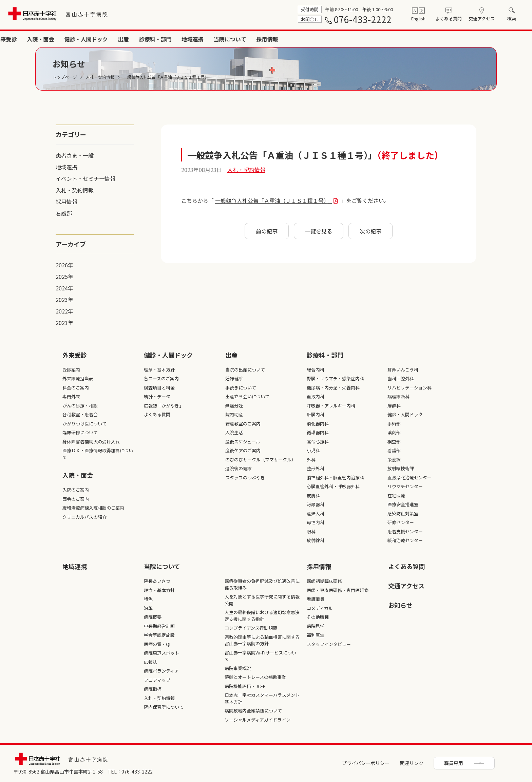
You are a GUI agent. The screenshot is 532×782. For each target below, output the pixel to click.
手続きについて (241, 388)
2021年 (64, 323)
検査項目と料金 (159, 388)
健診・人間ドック (333, 39)
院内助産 (234, 414)
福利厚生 (316, 635)
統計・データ (157, 396)
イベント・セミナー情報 (85, 178)
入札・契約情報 (75, 190)
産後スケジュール (243, 442)
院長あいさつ (157, 581)
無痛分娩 (234, 406)
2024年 (64, 288)
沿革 (148, 608)
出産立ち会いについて (247, 396)
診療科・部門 (402, 39)
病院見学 (316, 626)
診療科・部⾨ (325, 355)
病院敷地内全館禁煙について (253, 711)
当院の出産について (245, 370)
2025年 (64, 276)
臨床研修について (80, 432)
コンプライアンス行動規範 (251, 628)
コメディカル (320, 608)
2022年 (64, 311)
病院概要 (153, 617)
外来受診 (253, 39)
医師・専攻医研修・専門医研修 (338, 590)
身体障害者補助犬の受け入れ (91, 442)
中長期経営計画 (159, 626)
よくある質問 (449, 18)
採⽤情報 (319, 566)
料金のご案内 (76, 388)
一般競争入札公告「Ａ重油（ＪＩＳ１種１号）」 (273, 201)
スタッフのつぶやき (245, 478)
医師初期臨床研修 (324, 581)
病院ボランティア (161, 671)
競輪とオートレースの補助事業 (255, 677)
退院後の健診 (239, 468)
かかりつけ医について (84, 424)
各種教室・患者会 (80, 414)
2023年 (64, 300)
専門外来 (71, 396)
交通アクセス (482, 18)
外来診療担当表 (78, 378)
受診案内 (71, 370)
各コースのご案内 (161, 378)
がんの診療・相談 (80, 406)
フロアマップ (157, 680)
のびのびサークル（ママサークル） (261, 460)
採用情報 (514, 39)
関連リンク (412, 763)
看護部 (64, 213)
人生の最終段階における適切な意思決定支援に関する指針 (262, 616)
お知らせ (400, 605)
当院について (477, 39)
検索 (512, 18)
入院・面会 (288, 39)
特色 (148, 599)
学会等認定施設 (159, 635)
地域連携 (440, 39)
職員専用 (454, 763)
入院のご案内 (76, 490)
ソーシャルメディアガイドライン (258, 720)
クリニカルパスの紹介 (84, 517)
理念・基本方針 (159, 370)
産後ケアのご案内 (243, 450)
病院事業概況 (238, 668)
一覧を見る (319, 231)
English (418, 18)
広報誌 (150, 662)
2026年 (64, 265)
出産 (370, 39)
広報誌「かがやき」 (164, 406)
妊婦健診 (234, 378)
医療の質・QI (157, 644)
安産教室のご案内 (243, 424)
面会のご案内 (76, 499)
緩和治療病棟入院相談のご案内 (93, 508)
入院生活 (234, 432)
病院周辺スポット (161, 653)
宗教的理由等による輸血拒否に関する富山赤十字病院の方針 (262, 640)
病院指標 (153, 689)
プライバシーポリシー (366, 763)
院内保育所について (164, 707)
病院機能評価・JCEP (245, 686)
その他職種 (318, 617)
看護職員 (316, 599)
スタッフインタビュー (329, 644)
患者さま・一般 (75, 155)
